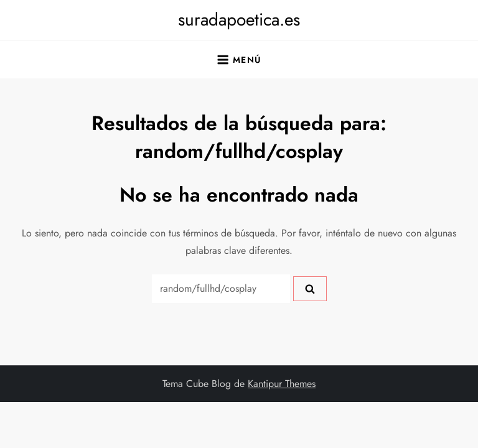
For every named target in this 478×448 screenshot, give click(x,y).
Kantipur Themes (282, 384)
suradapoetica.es (239, 20)
